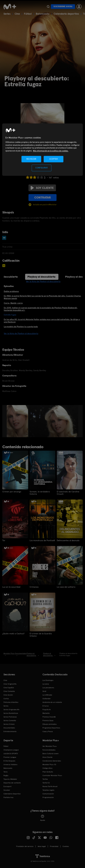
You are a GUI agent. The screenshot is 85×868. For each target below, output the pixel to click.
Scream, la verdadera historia (40, 493)
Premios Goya (48, 720)
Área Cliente (47, 757)
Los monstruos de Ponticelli (42, 540)
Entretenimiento (10, 731)
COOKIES (66, 846)
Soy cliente (42, 188)
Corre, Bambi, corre (13, 303)
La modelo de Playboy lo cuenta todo (21, 327)
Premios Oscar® (49, 717)
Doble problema (11, 291)
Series (7, 14)
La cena (46, 684)
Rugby (6, 775)
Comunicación (48, 794)
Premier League (10, 757)
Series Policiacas (10, 717)
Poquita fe (47, 709)
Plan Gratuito (48, 772)
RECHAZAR (31, 159)
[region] (43, 150)
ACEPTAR (54, 159)
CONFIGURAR (42, 168)
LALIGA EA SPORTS (11, 753)
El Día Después (9, 761)
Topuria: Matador (10, 779)
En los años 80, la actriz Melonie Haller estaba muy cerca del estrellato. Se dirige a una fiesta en (42, 321)
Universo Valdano (10, 764)
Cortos (6, 698)
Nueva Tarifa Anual (50, 786)
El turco (46, 706)
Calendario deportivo (66, 14)
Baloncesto (43, 14)
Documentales (9, 728)
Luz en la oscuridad (11, 587)
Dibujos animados (50, 724)
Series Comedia (10, 720)
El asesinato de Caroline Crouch (68, 493)
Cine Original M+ (10, 684)
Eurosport (7, 786)
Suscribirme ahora (63, 7)
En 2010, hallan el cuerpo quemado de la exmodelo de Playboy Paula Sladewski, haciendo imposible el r (41, 309)
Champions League (11, 750)
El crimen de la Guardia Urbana (41, 635)
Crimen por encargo (12, 492)
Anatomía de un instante (52, 702)
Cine (17, 14)
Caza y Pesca (48, 731)
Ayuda (43, 818)
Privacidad (54, 846)
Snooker (7, 790)
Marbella (46, 713)
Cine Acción (8, 695)
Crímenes (34, 587)
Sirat (44, 691)
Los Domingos (48, 680)
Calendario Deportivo (12, 794)
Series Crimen (9, 724)
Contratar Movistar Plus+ (52, 775)
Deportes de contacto (12, 783)
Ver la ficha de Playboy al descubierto (43, 281)
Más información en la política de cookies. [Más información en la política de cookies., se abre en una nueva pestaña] (51, 151)
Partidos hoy (8, 797)
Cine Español (9, 687)
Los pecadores (48, 687)
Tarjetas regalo (48, 790)
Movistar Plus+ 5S (49, 764)
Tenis (5, 772)
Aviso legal (42, 846)
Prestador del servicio (25, 846)
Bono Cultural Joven (51, 753)
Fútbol (28, 14)
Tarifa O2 (46, 783)
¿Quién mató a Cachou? (13, 633)
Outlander (47, 698)
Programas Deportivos (51, 728)
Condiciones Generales (52, 761)
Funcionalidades (49, 750)
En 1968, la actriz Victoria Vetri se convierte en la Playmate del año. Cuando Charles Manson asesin (42, 297)
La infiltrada (47, 695)
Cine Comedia (9, 691)
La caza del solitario (66, 587)
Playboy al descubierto (41, 277)
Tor (4, 540)
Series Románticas (11, 713)
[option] (18, 421)
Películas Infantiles (11, 702)
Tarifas (45, 779)
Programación (48, 797)
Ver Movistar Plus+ (50, 746)
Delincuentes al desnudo (68, 540)
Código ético (47, 768)
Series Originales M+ (12, 709)
